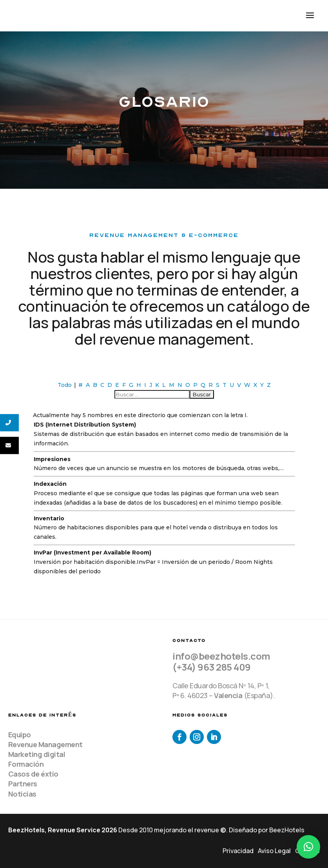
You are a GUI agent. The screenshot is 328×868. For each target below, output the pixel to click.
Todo (65, 385)
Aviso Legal (274, 851)
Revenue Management (45, 744)
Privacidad (238, 851)
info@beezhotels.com (221, 656)
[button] (308, 847)
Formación (26, 764)
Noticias (22, 794)
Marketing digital (37, 754)
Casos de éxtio (33, 774)
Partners (23, 784)
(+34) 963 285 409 (212, 667)
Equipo (20, 735)
